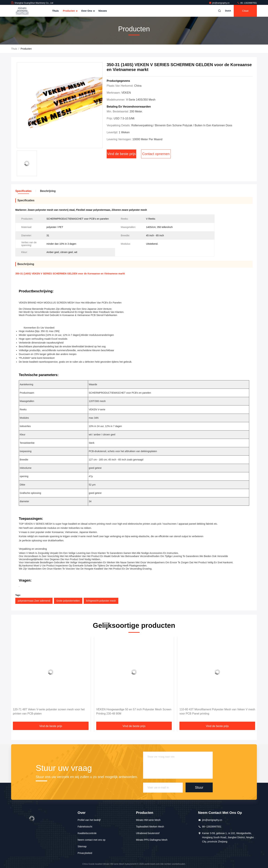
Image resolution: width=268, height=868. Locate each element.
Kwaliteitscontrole (87, 833)
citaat (245, 11)
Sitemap (82, 846)
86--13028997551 (247, 3)
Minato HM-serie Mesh (148, 820)
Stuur (199, 787)
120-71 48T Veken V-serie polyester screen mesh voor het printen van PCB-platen (49, 711)
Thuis (55, 11)
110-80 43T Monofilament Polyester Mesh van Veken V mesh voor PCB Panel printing (217, 711)
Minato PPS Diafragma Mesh (152, 840)
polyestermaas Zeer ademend (34, 601)
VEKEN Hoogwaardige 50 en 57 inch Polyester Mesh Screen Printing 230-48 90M (134, 711)
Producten (70, 11)
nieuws (103, 11)
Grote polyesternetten (68, 601)
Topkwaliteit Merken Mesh (150, 827)
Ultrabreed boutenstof (148, 833)
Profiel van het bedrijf (89, 820)
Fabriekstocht (85, 827)
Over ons (88, 11)
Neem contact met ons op (92, 840)
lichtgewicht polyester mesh (101, 601)
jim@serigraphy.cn (219, 3)
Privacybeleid (85, 853)
